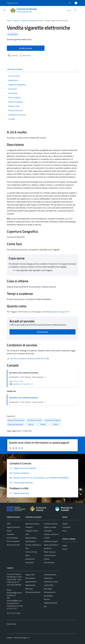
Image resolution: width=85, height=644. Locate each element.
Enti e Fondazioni (13, 541)
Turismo (47, 559)
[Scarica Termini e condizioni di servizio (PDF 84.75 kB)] (28, 359)
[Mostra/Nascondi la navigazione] (4, 10)
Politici (9, 531)
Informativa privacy (51, 582)
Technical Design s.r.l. (22, 638)
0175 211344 (16, 381)
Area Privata (11, 624)
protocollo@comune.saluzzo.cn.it (14, 594)
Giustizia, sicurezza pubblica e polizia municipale (51, 527)
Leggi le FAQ (30, 575)
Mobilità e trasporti (51, 541)
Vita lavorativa (49, 562)
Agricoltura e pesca (32, 524)
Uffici (9, 524)
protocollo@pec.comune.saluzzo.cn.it (14, 602)
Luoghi (65, 545)
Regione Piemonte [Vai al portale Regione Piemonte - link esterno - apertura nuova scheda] (13, 3)
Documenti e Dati (13, 545)
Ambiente (29, 527)
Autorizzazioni (30, 541)
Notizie (65, 524)
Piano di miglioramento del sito (50, 603)
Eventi (65, 549)
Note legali (48, 589)
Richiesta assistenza (33, 592)
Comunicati (66, 527)
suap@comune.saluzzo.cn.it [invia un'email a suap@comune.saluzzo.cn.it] (21, 384)
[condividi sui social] (13, 55)
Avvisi (64, 531)
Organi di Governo (13, 527)
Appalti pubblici (31, 538)
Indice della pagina (42, 69)
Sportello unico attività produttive (23, 398)
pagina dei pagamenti (61, 312)
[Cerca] (75, 10)
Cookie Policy (49, 585)
